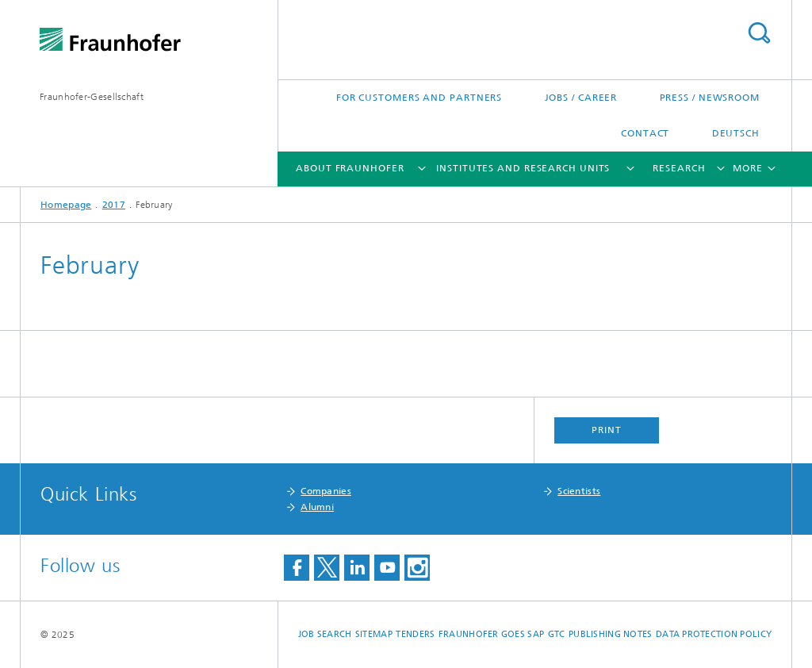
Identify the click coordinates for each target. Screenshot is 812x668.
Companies (326, 491)
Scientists (579, 491)
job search (325, 634)
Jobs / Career (581, 98)
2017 (114, 205)
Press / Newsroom (710, 98)
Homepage (66, 205)
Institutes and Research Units (523, 168)
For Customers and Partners (419, 98)
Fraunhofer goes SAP (491, 634)
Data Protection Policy (714, 634)
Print (607, 430)
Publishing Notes (610, 634)
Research (679, 168)
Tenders (415, 634)
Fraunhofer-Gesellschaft (92, 97)
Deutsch (736, 133)
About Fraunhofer (350, 168)
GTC (557, 634)
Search (759, 33)
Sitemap (374, 634)
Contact (645, 133)
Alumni (317, 507)
